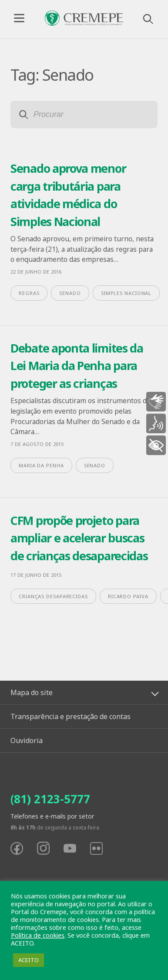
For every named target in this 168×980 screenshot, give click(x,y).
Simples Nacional (126, 293)
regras (29, 293)
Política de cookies (38, 935)
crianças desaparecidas (53, 596)
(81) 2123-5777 (50, 799)
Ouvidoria (27, 740)
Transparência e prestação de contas (71, 716)
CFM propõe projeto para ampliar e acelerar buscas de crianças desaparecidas (79, 538)
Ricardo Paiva (128, 596)
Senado (70, 293)
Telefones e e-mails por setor (52, 816)
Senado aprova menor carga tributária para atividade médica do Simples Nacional (68, 195)
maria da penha (41, 465)
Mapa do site (32, 692)
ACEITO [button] (29, 960)
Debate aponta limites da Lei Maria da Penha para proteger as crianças (77, 366)
